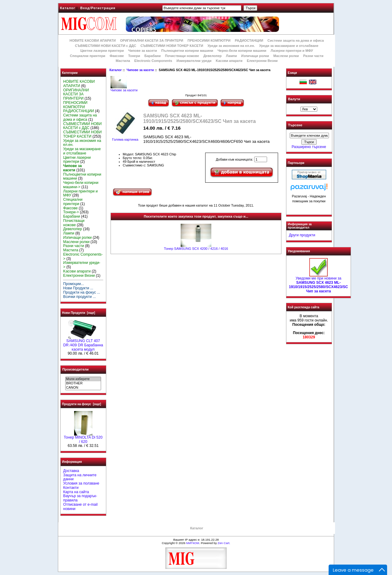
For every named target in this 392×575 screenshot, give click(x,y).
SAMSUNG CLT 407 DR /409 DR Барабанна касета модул (83, 344)
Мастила (123, 61)
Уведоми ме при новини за (318, 283)
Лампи (232, 56)
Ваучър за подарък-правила (80, 498)
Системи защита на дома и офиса (296, 40)
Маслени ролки (286, 56)
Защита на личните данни (80, 477)
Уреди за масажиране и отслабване (289, 46)
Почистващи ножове (182, 56)
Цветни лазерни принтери (102, 51)
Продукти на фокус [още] (82, 404)
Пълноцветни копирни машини (187, 51)
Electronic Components (153, 61)
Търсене (295, 125)
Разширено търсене (309, 147)
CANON (83, 388)
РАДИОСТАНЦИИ (249, 40)
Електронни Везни (262, 61)
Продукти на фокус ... (81, 292)
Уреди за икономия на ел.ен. (231, 46)
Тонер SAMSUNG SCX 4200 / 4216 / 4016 (196, 249)
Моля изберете (83, 379)
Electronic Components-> (83, 257)
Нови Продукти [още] (79, 313)
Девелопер (213, 56)
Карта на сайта (76, 492)
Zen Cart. (224, 543)
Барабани (153, 56)
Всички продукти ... (79, 297)
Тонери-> (71, 212)
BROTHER (83, 383)
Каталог (68, 8)
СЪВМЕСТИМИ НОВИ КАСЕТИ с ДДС (106, 46)
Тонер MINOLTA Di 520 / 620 (83, 438)
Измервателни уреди (194, 61)
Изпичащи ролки (255, 56)
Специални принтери (88, 56)
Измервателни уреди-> (82, 265)
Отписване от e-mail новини (80, 507)
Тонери (134, 56)
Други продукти (302, 235)
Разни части (313, 56)
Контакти (71, 488)
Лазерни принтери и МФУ (292, 51)
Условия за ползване (81, 483)
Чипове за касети (140, 70)
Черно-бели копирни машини (242, 51)
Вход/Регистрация (98, 8)
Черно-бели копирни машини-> (81, 185)
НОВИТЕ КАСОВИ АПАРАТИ (93, 40)
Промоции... (73, 284)
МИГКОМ (193, 543)
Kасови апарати (229, 61)
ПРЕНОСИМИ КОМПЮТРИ (209, 40)
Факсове (117, 56)
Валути (294, 99)
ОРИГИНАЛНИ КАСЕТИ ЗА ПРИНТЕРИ (152, 40)
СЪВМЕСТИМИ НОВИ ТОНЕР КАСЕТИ (172, 46)
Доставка (71, 471)
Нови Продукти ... (78, 288)
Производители (76, 369)
